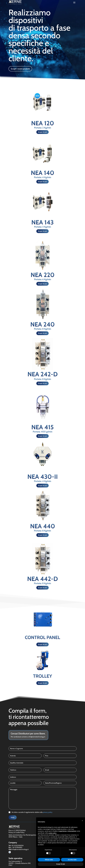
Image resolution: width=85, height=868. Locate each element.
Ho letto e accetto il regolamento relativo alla (32, 812)
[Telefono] (25, 770)
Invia (13, 817)
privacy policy (48, 812)
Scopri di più (42, 132)
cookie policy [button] (52, 833)
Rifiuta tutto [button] (49, 860)
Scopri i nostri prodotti (20, 69)
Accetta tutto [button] (72, 860)
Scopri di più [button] (61, 864)
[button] (82, 821)
